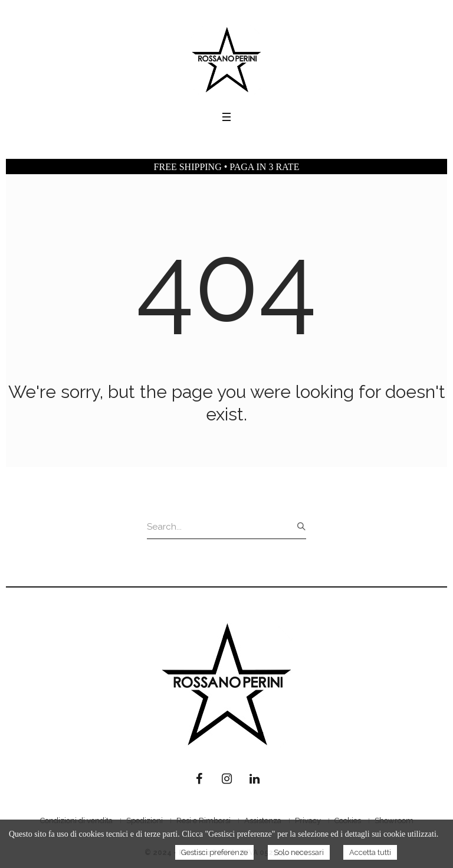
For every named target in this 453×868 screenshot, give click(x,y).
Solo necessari (299, 852)
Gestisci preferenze (214, 852)
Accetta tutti (370, 852)
